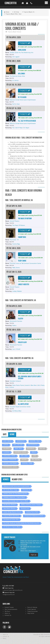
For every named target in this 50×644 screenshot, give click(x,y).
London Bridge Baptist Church (12, 512)
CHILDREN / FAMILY (21, 452)
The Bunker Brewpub (10, 505)
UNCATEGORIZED (33, 445)
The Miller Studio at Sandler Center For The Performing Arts (21, 523)
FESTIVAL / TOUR (27, 463)
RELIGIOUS (7, 448)
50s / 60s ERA (36, 460)
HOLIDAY (24, 460)
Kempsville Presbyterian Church (34, 516)
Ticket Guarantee (32, 611)
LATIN (35, 456)
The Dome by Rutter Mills (11, 519)
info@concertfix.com (9, 595)
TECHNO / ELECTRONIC (10, 463)
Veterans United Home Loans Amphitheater (16, 486)
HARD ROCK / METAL (9, 456)
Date (5, 434)
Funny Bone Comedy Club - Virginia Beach (16, 501)
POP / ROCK (24, 456)
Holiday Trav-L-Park (32, 512)
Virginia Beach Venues (14, 32)
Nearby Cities (17, 479)
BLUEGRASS (31, 448)
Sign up (34, 555)
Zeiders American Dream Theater (31, 505)
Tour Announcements (11, 609)
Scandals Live (25, 508)
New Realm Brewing (9, 508)
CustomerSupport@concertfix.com (13, 590)
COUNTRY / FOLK (35, 441)
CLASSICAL (6, 452)
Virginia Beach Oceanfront (11, 516)
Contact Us (8, 615)
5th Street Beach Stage (10, 490)
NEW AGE (42, 448)
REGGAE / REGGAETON (10, 460)
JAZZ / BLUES (7, 441)
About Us (5, 634)
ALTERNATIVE (21, 441)
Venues (6, 479)
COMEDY (6, 445)
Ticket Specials (32, 609)
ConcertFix (11, 3)
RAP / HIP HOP (18, 445)
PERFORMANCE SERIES (10, 467)
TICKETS (25, 43)
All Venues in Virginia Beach (12, 527)
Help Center (31, 613)
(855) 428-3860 (10, 586)
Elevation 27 (26, 490)
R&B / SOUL (18, 448)
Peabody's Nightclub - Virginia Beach (14, 497)
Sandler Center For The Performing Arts (15, 493)
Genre (12, 434)
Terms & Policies (32, 607)
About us (7, 613)
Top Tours (7, 611)
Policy (4, 638)
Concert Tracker (9, 607)
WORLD (34, 452)
